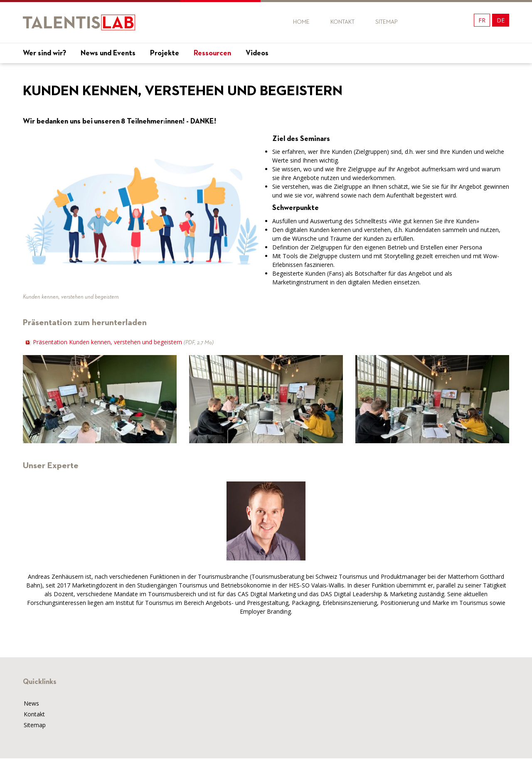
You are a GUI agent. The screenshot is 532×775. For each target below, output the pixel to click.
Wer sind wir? (44, 53)
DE (501, 20)
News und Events (108, 53)
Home (301, 22)
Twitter (442, 22)
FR (482, 20)
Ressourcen (212, 53)
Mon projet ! (484, 72)
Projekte (165, 53)
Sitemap (387, 22)
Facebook (427, 22)
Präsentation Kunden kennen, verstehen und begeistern (123, 342)
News (31, 703)
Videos (257, 53)
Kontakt (342, 22)
